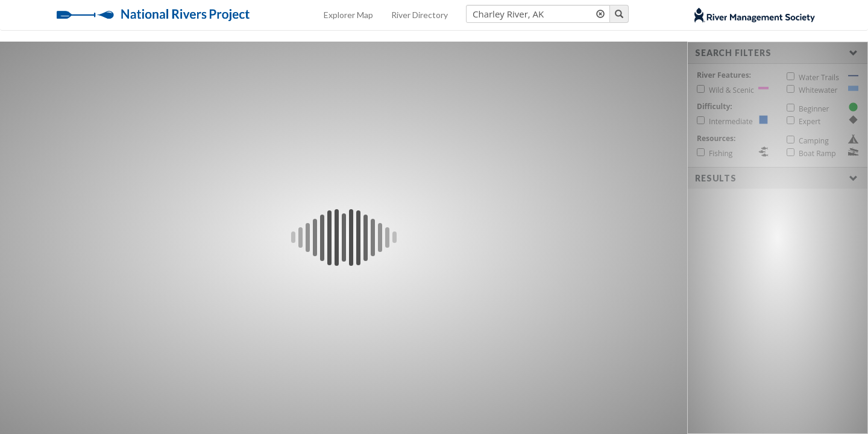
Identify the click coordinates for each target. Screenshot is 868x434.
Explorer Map (348, 15)
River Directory (420, 15)
